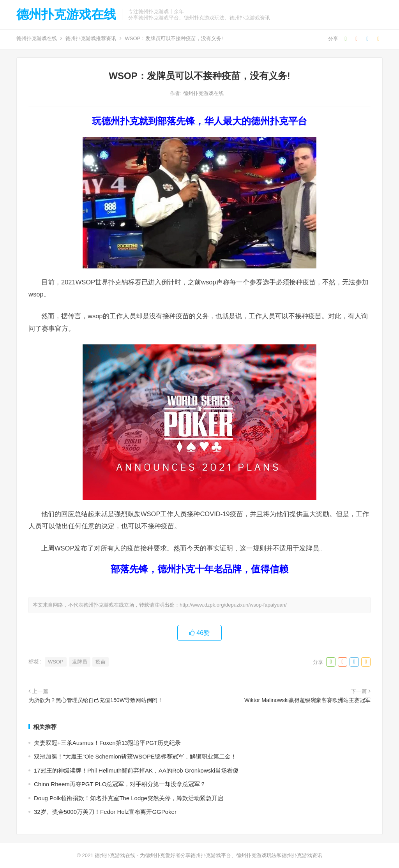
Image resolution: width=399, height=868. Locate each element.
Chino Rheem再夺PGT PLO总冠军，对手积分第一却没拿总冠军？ (120, 784)
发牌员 (80, 662)
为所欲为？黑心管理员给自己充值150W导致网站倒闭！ (96, 700)
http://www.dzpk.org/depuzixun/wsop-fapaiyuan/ (233, 605)
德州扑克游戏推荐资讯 (91, 38)
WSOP (56, 662)
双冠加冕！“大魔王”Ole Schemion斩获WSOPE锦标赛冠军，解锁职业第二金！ (135, 756)
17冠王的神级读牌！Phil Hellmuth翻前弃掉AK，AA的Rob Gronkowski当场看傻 (136, 770)
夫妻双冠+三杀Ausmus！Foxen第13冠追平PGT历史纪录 (107, 743)
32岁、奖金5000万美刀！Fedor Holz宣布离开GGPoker (105, 812)
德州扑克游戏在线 (66, 14)
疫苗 (101, 662)
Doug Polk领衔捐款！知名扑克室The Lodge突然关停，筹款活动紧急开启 (129, 798)
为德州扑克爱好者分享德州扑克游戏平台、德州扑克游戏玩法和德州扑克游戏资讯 (231, 855)
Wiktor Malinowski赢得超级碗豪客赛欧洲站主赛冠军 (307, 700)
